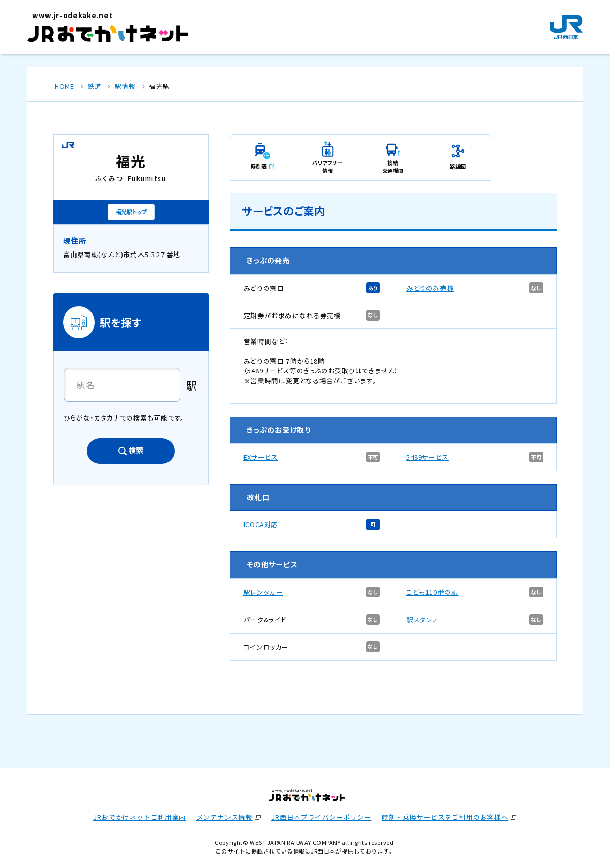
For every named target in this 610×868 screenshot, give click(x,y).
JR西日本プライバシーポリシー (321, 817)
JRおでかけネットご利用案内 (140, 817)
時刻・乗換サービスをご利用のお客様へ (445, 817)
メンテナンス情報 (225, 817)
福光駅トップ (131, 212)
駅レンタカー (263, 592)
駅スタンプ (422, 619)
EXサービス (261, 457)
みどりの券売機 (430, 288)
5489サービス (428, 457)
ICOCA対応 (261, 524)
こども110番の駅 (432, 592)
